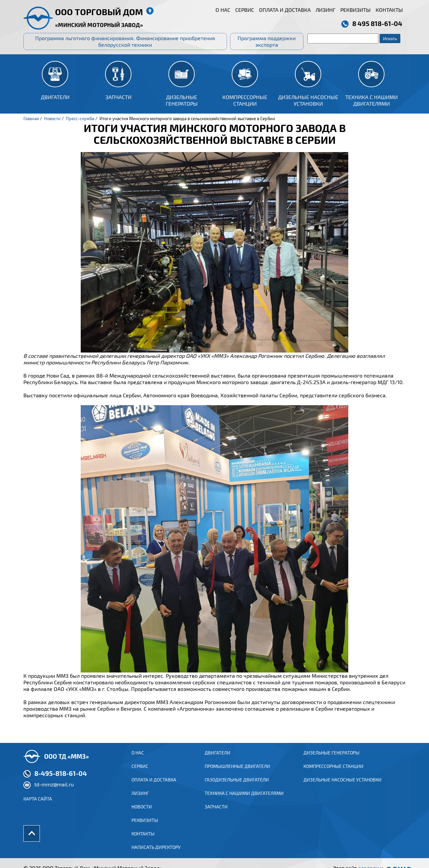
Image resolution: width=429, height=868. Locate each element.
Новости (142, 815)
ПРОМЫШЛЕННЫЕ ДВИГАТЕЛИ (237, 773)
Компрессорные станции (333, 773)
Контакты (389, 10)
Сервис (245, 10)
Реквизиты (356, 10)
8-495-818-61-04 (61, 780)
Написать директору (156, 856)
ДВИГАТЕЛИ (217, 759)
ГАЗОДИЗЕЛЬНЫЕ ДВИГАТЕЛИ (237, 787)
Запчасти (216, 815)
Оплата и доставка (285, 10)
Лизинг (326, 10)
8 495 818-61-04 (377, 23)
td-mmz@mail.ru (54, 791)
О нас (223, 10)
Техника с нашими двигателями (244, 801)
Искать (390, 39)
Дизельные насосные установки (343, 787)
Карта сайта (38, 805)
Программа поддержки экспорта (267, 41)
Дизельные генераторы (331, 759)
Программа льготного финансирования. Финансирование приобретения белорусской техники (125, 41)
